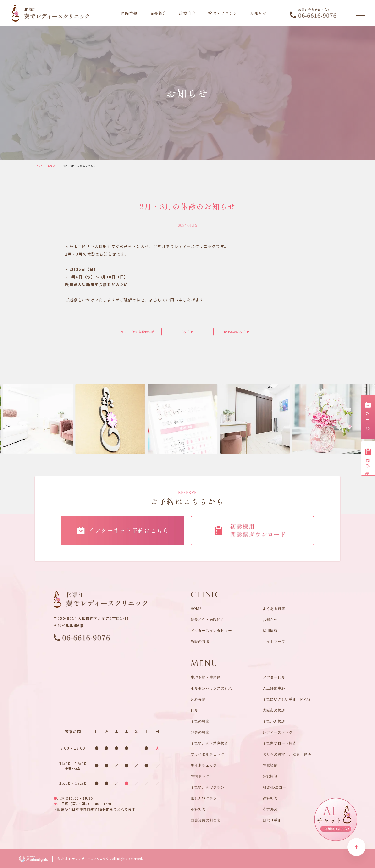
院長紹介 (158, 13)
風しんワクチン (204, 798)
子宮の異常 (200, 721)
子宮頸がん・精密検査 (210, 743)
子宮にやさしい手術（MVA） (287, 699)
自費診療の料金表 (206, 820)
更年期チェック (204, 765)
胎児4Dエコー (274, 787)
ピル (194, 710)
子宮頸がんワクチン (208, 787)
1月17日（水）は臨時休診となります (140, 332)
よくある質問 (274, 609)
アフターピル (274, 677)
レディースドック (278, 732)
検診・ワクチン (223, 13)
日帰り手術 (272, 820)
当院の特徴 (200, 642)
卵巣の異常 (200, 732)
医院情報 (129, 13)
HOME (38, 166)
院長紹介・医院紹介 (208, 620)
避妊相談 (270, 798)
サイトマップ (274, 642)
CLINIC (206, 595)
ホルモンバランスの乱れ (211, 688)
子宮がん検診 (274, 721)
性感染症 (270, 765)
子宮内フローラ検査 (280, 743)
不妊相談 (198, 809)
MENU (204, 663)
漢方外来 (270, 809)
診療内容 (187, 13)
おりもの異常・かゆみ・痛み (287, 754)
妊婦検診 (270, 776)
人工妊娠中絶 (274, 688)
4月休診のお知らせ (236, 332)
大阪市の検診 (274, 710)
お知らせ (258, 13)
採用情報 (270, 631)
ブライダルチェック (208, 754)
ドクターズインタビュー (211, 631)
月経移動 (198, 699)
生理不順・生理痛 (206, 677)
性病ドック (200, 776)
